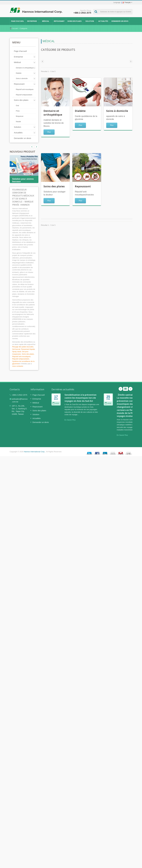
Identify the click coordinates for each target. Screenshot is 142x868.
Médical (46, 21)
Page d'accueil (18, 21)
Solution (90, 21)
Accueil (15, 28)
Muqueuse (20, 116)
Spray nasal (17, 352)
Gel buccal (16, 349)
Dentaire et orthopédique (25, 68)
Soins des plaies (74, 21)
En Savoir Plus (70, 420)
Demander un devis (120, 21)
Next (32, 147)
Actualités (103, 21)
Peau (18, 111)
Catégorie (24, 28)
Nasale (18, 122)
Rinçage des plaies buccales (23, 347)
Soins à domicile (22, 78)
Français (126, 2)
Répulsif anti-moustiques (25, 89)
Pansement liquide (28, 349)
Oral (17, 106)
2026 (56, 403)
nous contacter (18, 366)
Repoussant (59, 21)
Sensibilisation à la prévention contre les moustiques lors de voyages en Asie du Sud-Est (80, 398)
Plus (49, 132)
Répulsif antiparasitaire (24, 95)
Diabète (19, 73)
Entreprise (32, 21)
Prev (36, 147)
